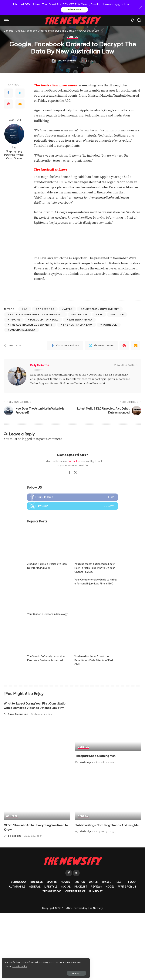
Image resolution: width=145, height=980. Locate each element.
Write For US (74, 10)
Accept (46, 972)
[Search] (139, 21)
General (72, 491)
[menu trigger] (7, 21)
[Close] (141, 8)
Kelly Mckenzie (67, 514)
